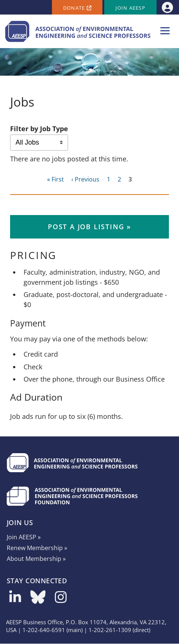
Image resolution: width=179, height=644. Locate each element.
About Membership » (36, 559)
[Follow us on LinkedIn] (15, 600)
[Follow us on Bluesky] (38, 600)
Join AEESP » (24, 537)
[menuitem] (167, 7)
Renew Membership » (37, 548)
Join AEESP (130, 8)
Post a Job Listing (86, 227)
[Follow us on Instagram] (61, 600)
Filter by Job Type (39, 129)
